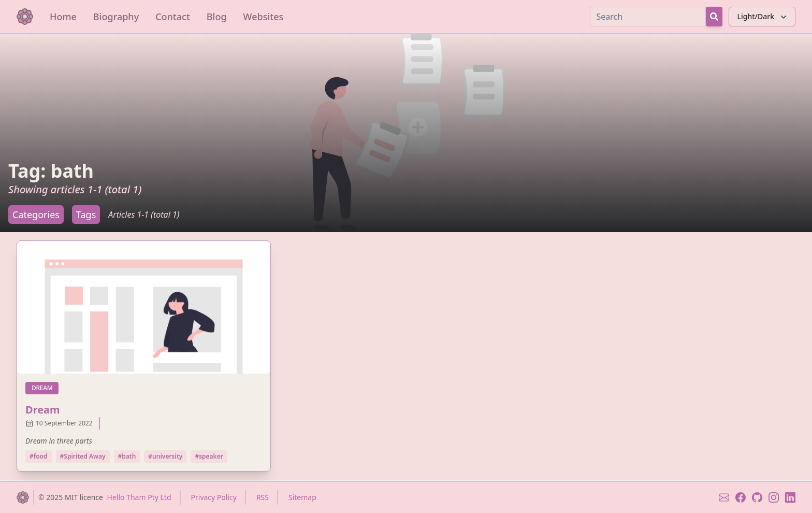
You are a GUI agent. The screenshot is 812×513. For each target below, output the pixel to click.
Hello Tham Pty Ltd (139, 497)
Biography (116, 17)
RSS (263, 497)
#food (39, 456)
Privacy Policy (214, 497)
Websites (264, 17)
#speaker (209, 456)
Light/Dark (763, 17)
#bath (127, 456)
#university (165, 456)
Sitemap (302, 497)
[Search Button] (714, 17)
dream (45, 388)
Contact (173, 17)
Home (63, 17)
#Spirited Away (83, 456)
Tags (86, 215)
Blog (217, 17)
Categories (36, 215)
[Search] (648, 17)
